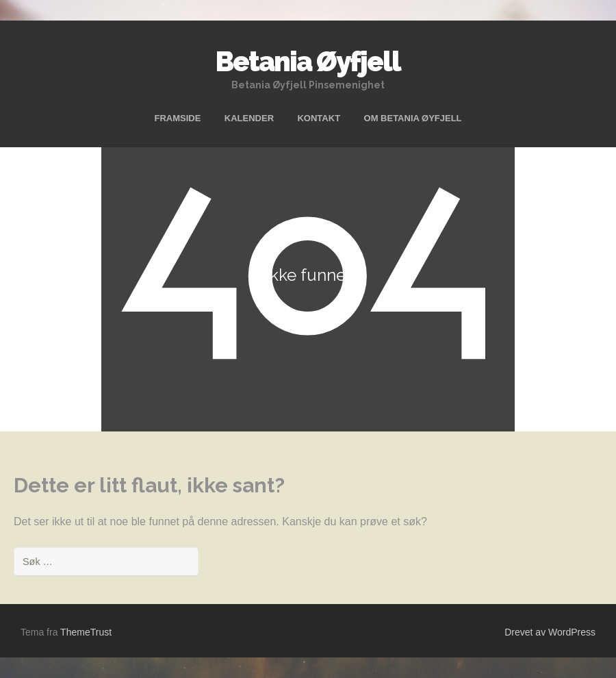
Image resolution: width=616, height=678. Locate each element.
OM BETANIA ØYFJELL (413, 118)
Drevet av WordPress (550, 632)
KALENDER (249, 118)
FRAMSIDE (177, 118)
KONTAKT (319, 118)
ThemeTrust (86, 632)
